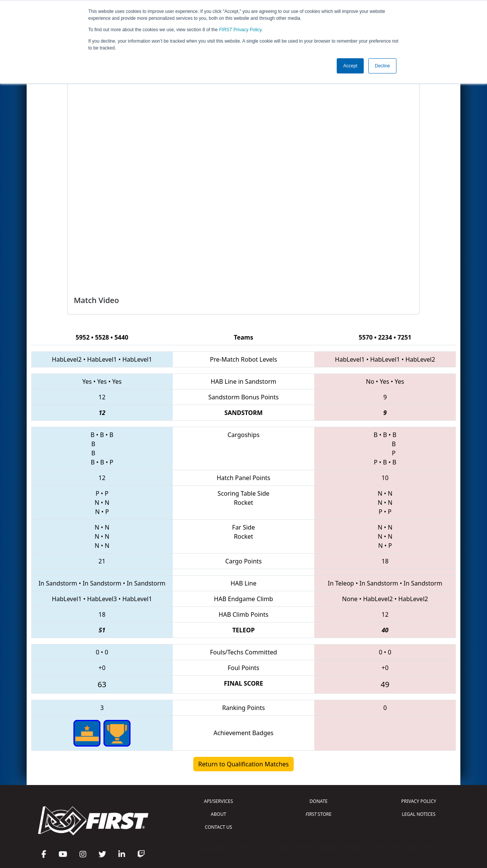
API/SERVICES (218, 801)
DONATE (319, 801)
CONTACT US (218, 827)
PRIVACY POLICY (419, 801)
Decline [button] (382, 66)
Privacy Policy (240, 30)
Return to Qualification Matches (243, 764)
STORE (318, 814)
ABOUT (218, 814)
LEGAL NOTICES (419, 814)
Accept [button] (350, 66)
